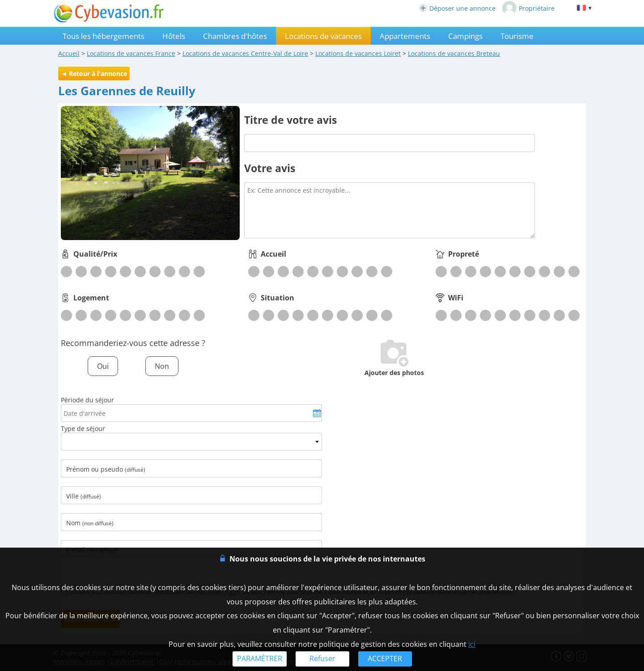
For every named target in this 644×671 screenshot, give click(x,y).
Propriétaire (528, 8)
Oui (103, 366)
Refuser (322, 658)
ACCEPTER (385, 658)
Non (162, 366)
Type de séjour (83, 428)
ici (472, 644)
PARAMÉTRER (260, 658)
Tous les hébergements (104, 36)
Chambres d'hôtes (235, 36)
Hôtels (174, 36)
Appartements (405, 36)
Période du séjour (87, 400)
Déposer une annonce (457, 8)
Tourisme (517, 36)
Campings (465, 36)
